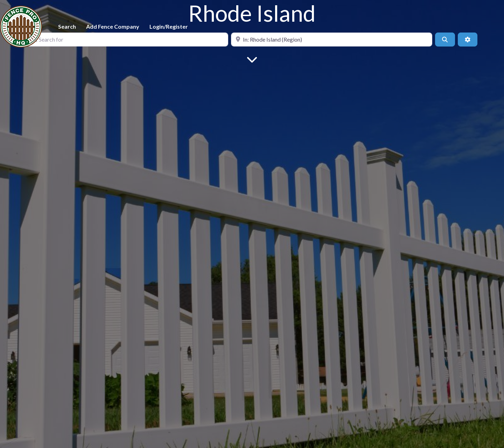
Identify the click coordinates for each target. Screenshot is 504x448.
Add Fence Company (113, 26)
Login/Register (169, 26)
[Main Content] (252, 59)
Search (67, 26)
